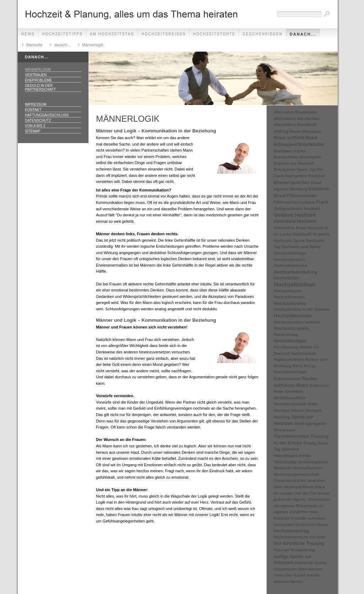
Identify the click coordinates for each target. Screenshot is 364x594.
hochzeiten (284, 525)
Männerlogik (93, 45)
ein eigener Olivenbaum (308, 499)
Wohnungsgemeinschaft (296, 474)
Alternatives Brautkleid (295, 125)
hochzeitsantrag (291, 531)
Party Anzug (304, 366)
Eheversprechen (292, 182)
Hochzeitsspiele (291, 328)
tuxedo (313, 575)
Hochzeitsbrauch (290, 259)
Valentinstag (285, 462)
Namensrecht (304, 353)
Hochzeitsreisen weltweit (297, 322)
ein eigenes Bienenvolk (295, 506)
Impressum (36, 104)
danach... (303, 34)
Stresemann (285, 430)
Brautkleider (311, 144)
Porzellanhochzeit (290, 372)
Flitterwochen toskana (294, 202)
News (28, 34)
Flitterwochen (302, 196)
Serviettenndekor (290, 398)
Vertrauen (36, 75)
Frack (322, 202)
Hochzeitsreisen (164, 34)
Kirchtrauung (286, 347)
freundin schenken (309, 518)
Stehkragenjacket (310, 424)
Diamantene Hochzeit (305, 176)
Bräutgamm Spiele (291, 169)
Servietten (294, 391)
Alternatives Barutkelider (297, 119)
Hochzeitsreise (290, 303)
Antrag (281, 131)
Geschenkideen (263, 34)
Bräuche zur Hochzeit (294, 163)
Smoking (282, 417)
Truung (310, 443)
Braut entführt (289, 138)
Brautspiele (310, 157)
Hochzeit (306, 221)
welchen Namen (288, 582)
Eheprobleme (38, 80)
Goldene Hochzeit (295, 215)
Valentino (290, 449)
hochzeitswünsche (291, 537)
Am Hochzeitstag (112, 34)
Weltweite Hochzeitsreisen (298, 468)
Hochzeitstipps (62, 34)
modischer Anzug (310, 563)
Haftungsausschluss (47, 115)
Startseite (34, 45)
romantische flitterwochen (298, 569)
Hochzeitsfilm (287, 278)
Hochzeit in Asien (290, 228)
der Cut (309, 493)
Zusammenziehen (290, 480)
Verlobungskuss (313, 462)
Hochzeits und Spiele (301, 247)
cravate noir (290, 493)
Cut (312, 169)
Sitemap (33, 131)
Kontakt (33, 110)
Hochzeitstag (286, 335)
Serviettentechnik (290, 404)
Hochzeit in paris (311, 234)
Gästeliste (285, 221)
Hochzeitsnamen (289, 297)
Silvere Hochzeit (306, 410)
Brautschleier (286, 157)
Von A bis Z (35, 126)
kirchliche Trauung (304, 543)
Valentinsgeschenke (292, 456)
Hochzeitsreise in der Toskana (302, 309)
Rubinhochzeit (287, 379)
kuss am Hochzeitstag (294, 550)
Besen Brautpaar (305, 131)
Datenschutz (38, 120)
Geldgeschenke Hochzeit (297, 209)
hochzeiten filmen (312, 525)
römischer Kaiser (290, 575)
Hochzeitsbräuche (291, 266)
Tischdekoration (291, 436)
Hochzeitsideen (295, 285)
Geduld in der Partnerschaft (40, 88)
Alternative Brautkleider (296, 112)
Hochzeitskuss (287, 291)
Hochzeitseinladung (296, 272)
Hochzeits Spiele (289, 241)
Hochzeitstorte (214, 34)
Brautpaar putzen (290, 151)
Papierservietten (289, 359)
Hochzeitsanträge (290, 253)
